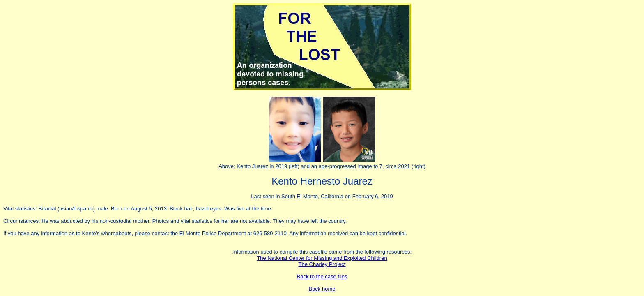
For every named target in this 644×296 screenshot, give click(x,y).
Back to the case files (322, 276)
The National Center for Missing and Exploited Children (322, 258)
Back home (322, 289)
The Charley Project (322, 264)
